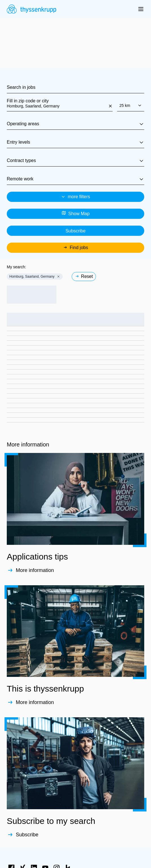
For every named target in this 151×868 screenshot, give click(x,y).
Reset (84, 276)
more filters (75, 197)
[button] (58, 277)
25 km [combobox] (131, 105)
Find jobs (75, 248)
